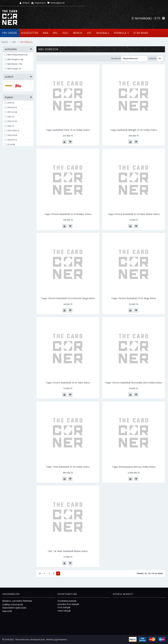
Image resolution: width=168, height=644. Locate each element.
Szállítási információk (13, 604)
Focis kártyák (64, 607)
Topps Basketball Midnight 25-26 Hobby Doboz (134, 130)
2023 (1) (9, 126)
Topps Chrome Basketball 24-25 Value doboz (68, 383)
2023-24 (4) (11, 135)
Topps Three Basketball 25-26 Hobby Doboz (68, 467)
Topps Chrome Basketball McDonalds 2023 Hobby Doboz (134, 383)
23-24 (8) (10, 144)
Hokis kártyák (64, 611)
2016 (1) (9, 103)
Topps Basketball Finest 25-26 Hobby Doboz (68, 130)
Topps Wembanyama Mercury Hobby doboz (134, 467)
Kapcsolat (7, 611)
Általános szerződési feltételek (17, 601)
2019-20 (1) (11, 107)
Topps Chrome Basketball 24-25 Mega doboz (134, 298)
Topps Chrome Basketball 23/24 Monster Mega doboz (68, 298)
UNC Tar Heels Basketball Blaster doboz (68, 551)
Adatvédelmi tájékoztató (14, 608)
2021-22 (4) (11, 112)
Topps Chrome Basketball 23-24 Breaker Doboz (68, 214)
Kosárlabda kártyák (67, 601)
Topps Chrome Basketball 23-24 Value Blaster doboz (134, 214)
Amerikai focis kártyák (68, 604)
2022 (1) (9, 117)
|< (40, 573)
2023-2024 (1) (12, 130)
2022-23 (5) (11, 121)
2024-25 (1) (11, 140)
